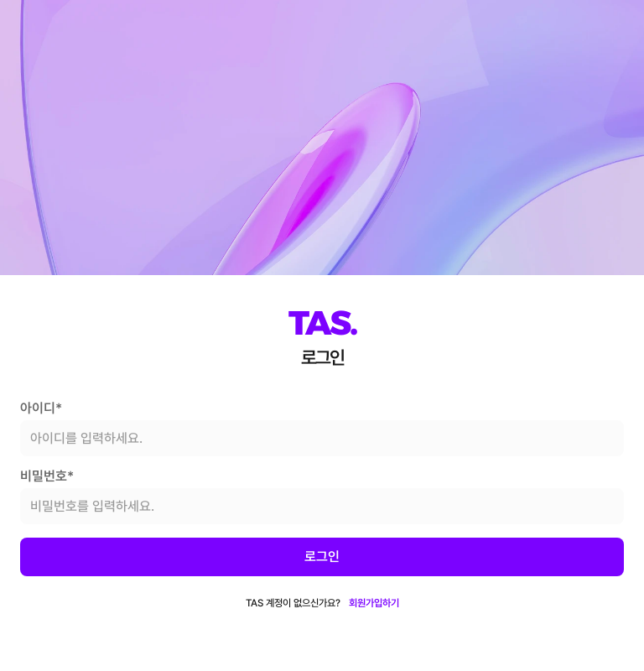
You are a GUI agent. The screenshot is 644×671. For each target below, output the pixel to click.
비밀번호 (47, 476)
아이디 (41, 408)
